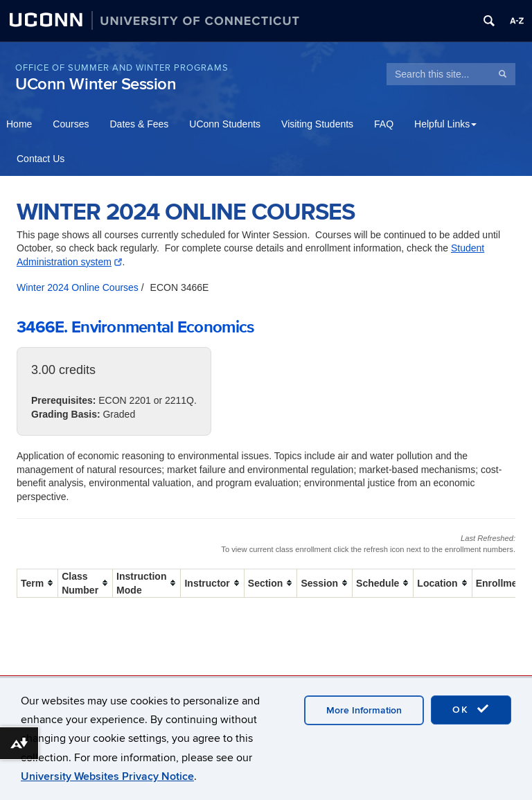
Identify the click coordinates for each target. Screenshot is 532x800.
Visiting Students (317, 124)
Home (19, 124)
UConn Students (225, 124)
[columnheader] (38, 583)
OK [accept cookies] (471, 709)
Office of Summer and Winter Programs (122, 68)
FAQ (384, 124)
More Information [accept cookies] (364, 710)
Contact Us (41, 159)
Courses (71, 124)
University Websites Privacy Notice (107, 776)
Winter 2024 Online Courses (78, 287)
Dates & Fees (140, 124)
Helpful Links (445, 124)
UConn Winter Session (96, 84)
